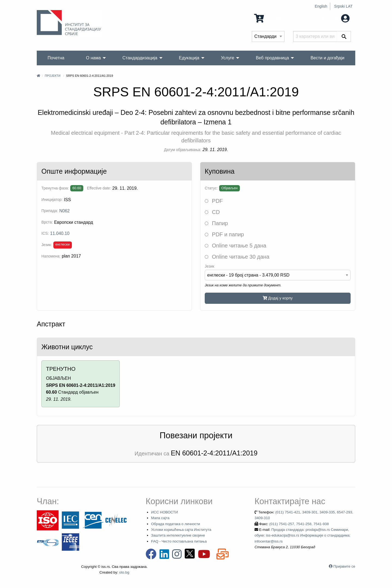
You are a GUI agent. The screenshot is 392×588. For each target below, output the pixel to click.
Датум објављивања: (183, 150)
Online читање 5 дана (235, 246)
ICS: (45, 233)
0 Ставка (269, 18)
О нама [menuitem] (94, 58)
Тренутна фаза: (55, 188)
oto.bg (124, 572)
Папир (216, 223)
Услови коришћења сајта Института (181, 530)
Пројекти (52, 76)
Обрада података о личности (176, 524)
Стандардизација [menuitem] (140, 58)
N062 (65, 211)
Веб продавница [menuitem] (272, 58)
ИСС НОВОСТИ (164, 512)
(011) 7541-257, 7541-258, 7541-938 (299, 524)
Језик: (47, 245)
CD (212, 212)
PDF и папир (224, 234)
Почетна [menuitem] (56, 58)
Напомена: (51, 256)
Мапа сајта (160, 518)
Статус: (211, 188)
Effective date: (99, 188)
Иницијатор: (52, 200)
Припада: (50, 211)
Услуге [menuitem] (227, 58)
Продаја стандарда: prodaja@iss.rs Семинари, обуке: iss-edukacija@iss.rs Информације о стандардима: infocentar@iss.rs (302, 535)
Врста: (47, 222)
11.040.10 (60, 233)
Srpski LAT (343, 6)
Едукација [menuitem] (189, 58)
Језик (209, 266)
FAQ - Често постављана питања (179, 541)
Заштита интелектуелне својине (178, 535)
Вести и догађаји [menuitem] (328, 58)
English (321, 6)
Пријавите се (344, 566)
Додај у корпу (278, 298)
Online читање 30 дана (237, 257)
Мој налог (334, 18)
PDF (214, 201)
